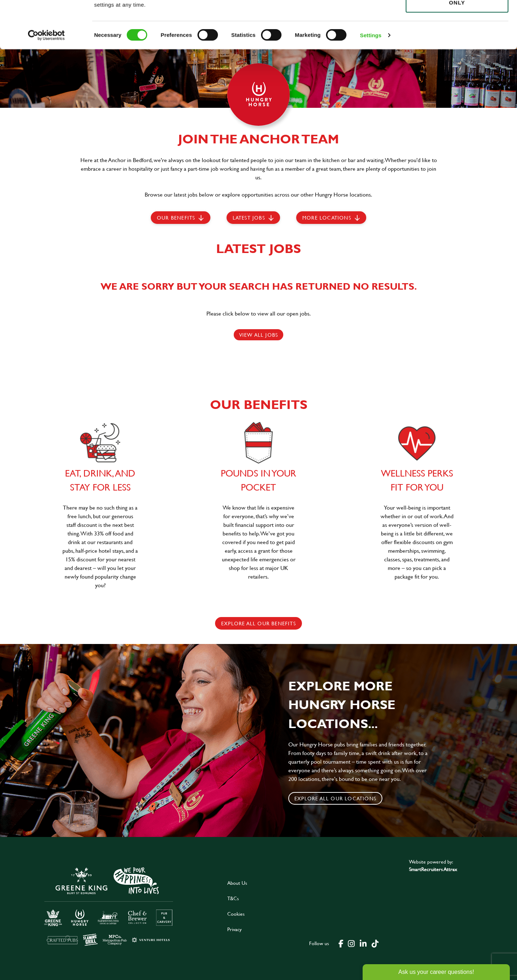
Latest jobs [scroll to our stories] (249, 218)
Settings (371, 82)
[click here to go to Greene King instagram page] (351, 943)
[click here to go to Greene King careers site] (109, 906)
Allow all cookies (457, 19)
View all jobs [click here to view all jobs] (259, 335)
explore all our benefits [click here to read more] (258, 623)
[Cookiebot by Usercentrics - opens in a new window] (46, 83)
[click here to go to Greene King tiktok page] (375, 943)
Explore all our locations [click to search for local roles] (335, 798)
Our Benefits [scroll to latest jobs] (176, 218)
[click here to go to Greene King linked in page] (363, 943)
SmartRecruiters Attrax (433, 869)
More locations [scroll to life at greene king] (327, 218)
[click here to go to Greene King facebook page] (341, 943)
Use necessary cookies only (457, 46)
